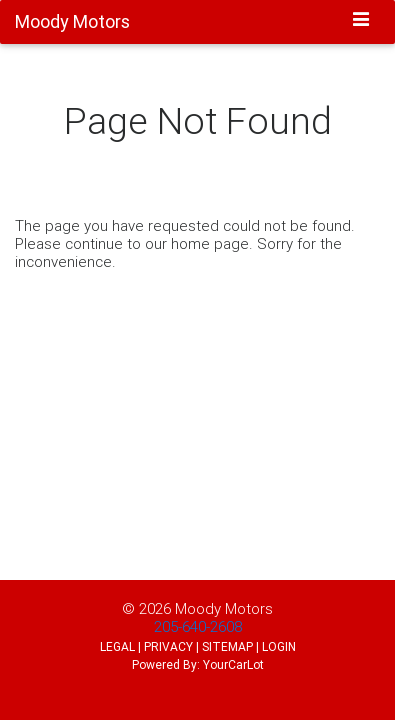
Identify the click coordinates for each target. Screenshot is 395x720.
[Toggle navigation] (361, 21)
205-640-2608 (198, 626)
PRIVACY (168, 646)
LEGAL (117, 646)
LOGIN (279, 646)
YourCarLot (233, 664)
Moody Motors (224, 608)
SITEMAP (227, 646)
